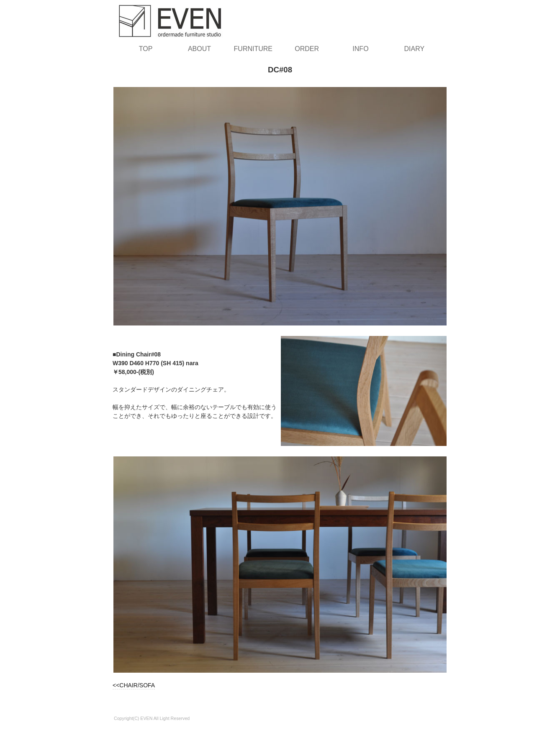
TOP (146, 49)
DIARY (415, 49)
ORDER (307, 49)
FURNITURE (253, 49)
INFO (360, 49)
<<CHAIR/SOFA (134, 685)
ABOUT (199, 49)
